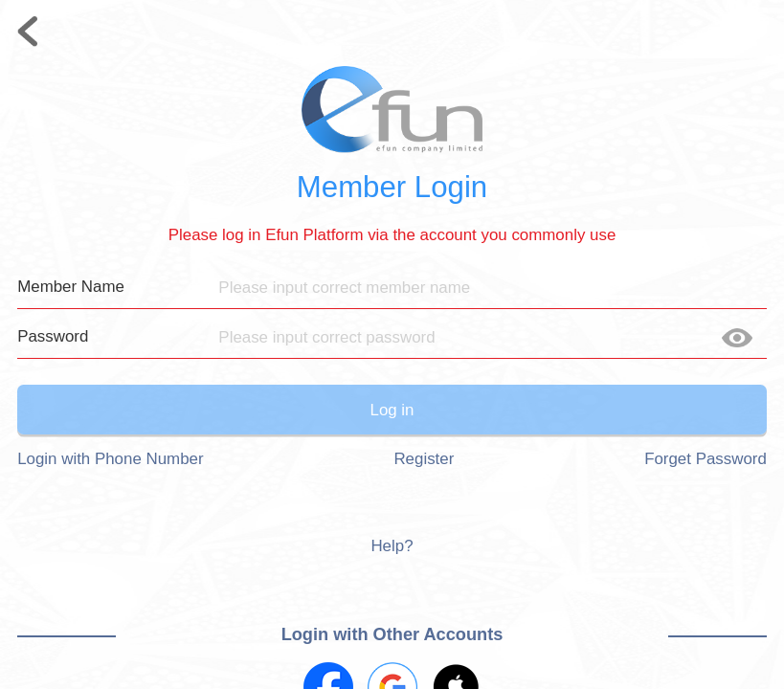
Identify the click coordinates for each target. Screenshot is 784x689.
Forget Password (706, 459)
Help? (392, 546)
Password (53, 336)
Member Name (71, 287)
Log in (392, 410)
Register (424, 459)
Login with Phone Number (110, 459)
